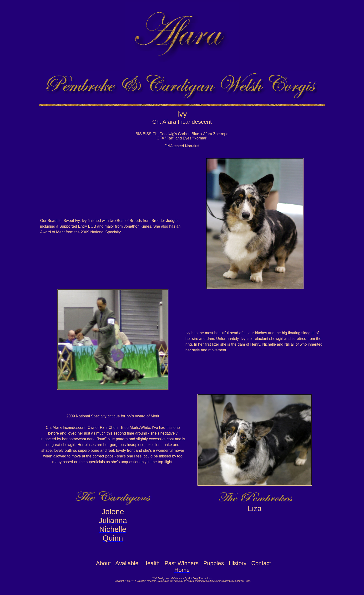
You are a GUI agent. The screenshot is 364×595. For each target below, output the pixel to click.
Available (127, 563)
